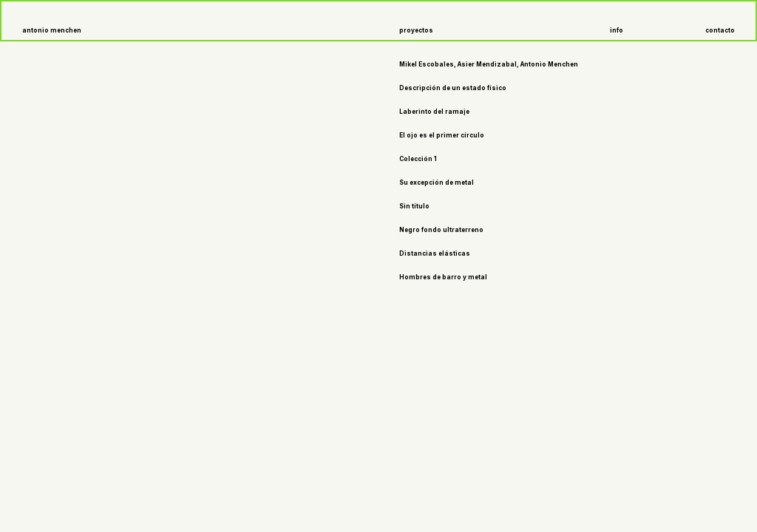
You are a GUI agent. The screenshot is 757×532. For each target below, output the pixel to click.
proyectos (416, 30)
